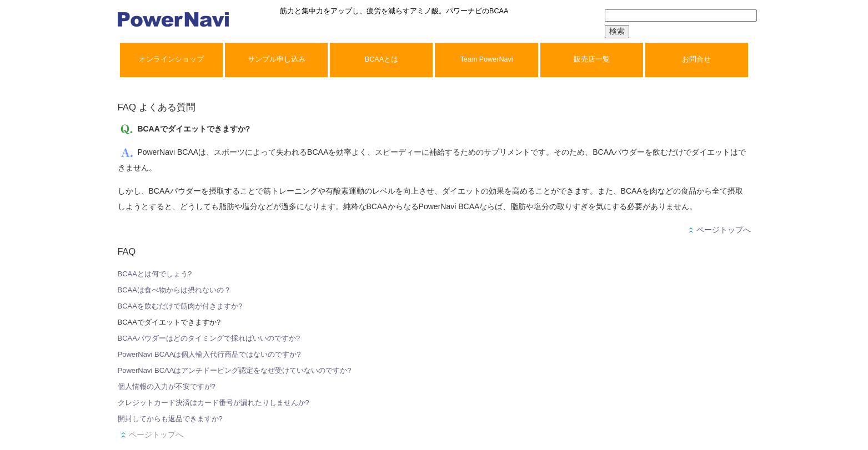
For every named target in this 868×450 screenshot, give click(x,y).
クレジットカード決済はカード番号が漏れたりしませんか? (214, 403)
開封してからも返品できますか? (170, 419)
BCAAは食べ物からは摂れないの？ (174, 290)
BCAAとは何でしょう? (155, 274)
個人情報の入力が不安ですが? (167, 386)
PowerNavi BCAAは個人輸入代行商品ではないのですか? (209, 354)
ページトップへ (719, 230)
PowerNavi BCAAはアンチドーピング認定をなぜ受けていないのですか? (235, 370)
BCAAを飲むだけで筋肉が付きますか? (180, 306)
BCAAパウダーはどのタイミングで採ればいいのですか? (209, 338)
